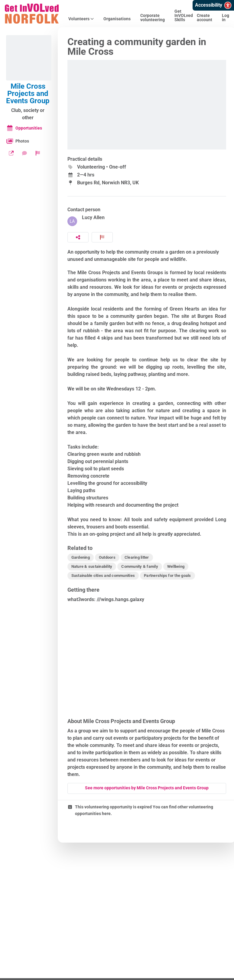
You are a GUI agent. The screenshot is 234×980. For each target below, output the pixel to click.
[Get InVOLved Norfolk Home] (32, 14)
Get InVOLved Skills (184, 15)
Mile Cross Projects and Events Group (28, 94)
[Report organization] (38, 153)
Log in (226, 18)
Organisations (117, 19)
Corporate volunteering (153, 18)
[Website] (11, 153)
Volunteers (81, 19)
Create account (205, 18)
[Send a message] (24, 153)
